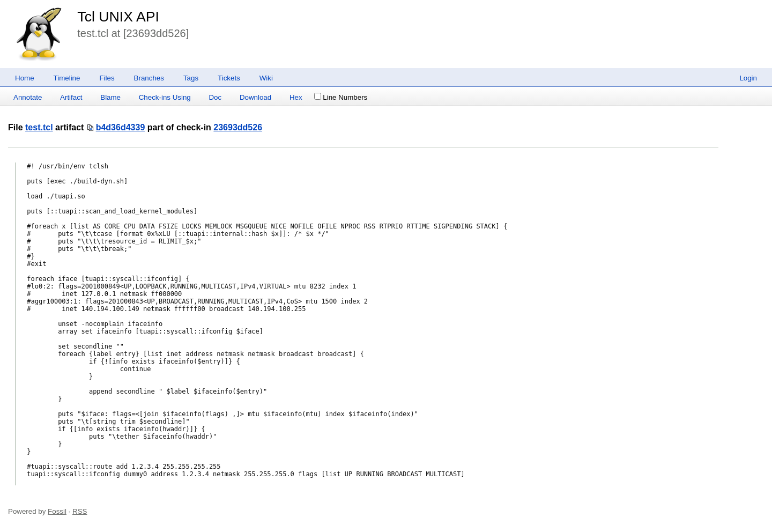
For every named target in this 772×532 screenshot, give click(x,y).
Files (107, 78)
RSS (80, 511)
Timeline (67, 78)
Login (748, 78)
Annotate (28, 97)
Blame (110, 97)
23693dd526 (238, 127)
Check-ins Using (165, 97)
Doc (215, 97)
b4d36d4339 (121, 127)
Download (255, 97)
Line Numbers (341, 97)
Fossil (57, 511)
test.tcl (39, 127)
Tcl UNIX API (118, 17)
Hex (296, 97)
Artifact (71, 97)
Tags (191, 78)
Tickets (229, 78)
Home (25, 78)
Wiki (266, 78)
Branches (149, 78)
